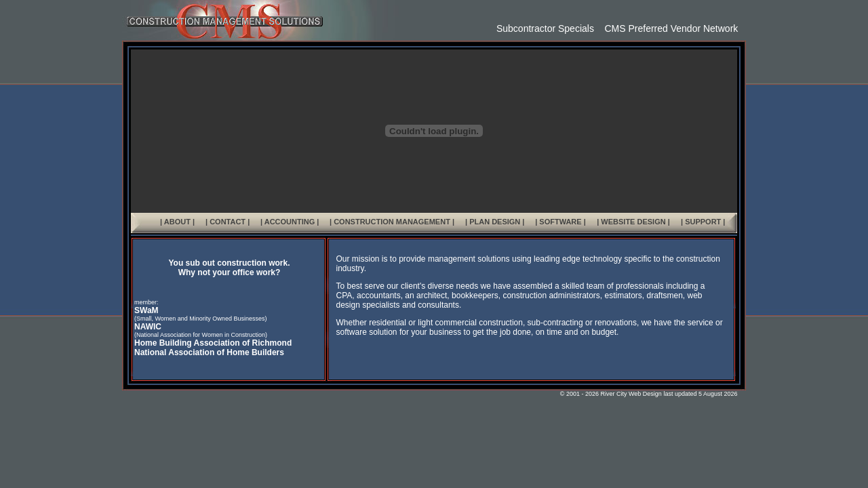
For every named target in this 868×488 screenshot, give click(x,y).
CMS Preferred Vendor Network (666, 28)
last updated (679, 394)
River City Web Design (631, 394)
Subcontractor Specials (545, 28)
